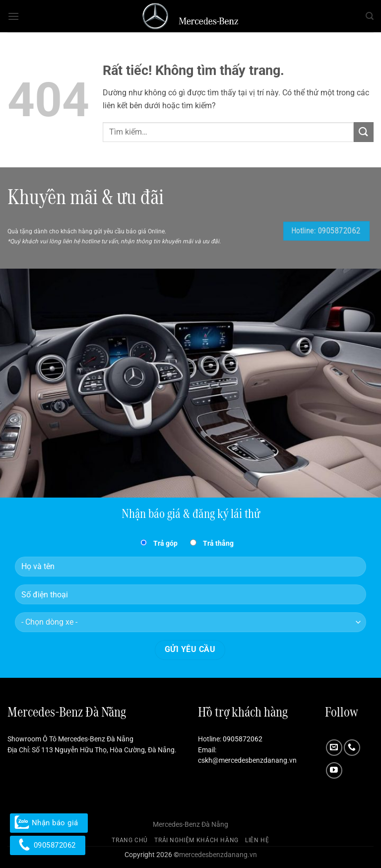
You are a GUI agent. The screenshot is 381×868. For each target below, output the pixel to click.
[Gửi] (364, 132)
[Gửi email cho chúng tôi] (334, 748)
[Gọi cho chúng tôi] (352, 748)
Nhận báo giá (49, 823)
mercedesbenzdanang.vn (218, 855)
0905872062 (243, 739)
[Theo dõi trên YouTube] (334, 770)
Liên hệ (257, 840)
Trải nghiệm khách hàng (196, 840)
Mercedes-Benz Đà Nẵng (190, 825)
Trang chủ (130, 840)
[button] (13, 16)
